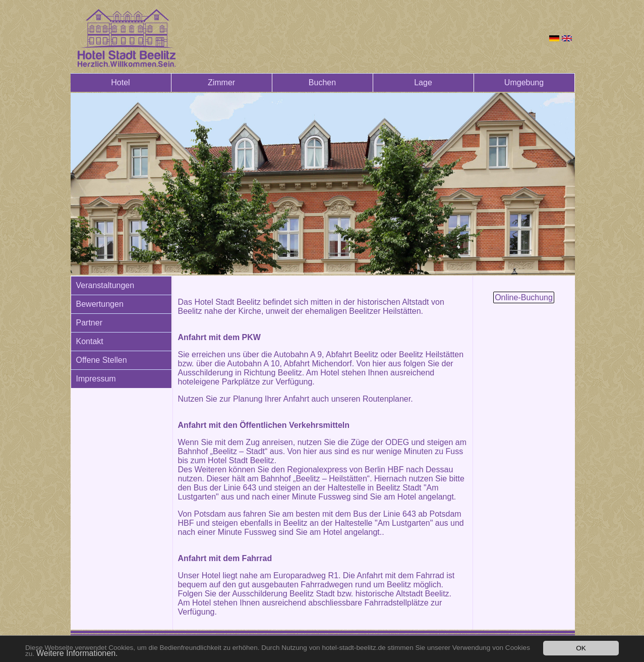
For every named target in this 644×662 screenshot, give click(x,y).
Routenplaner (387, 399)
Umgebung (524, 82)
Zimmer (221, 82)
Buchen (322, 82)
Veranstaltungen (105, 285)
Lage (423, 82)
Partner (89, 323)
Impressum (96, 379)
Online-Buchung (524, 297)
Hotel (120, 82)
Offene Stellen (102, 360)
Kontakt (90, 341)
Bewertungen (100, 304)
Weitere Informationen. (77, 653)
